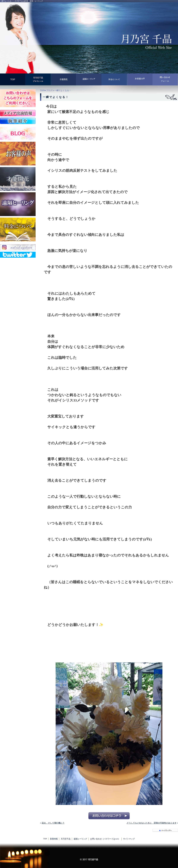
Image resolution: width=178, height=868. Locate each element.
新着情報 (54, 839)
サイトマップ (129, 839)
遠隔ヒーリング (80, 839)
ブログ (49, 90)
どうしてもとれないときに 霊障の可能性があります (152, 823)
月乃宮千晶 (66, 839)
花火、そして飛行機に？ (53, 823)
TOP (42, 90)
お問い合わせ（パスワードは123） (105, 839)
